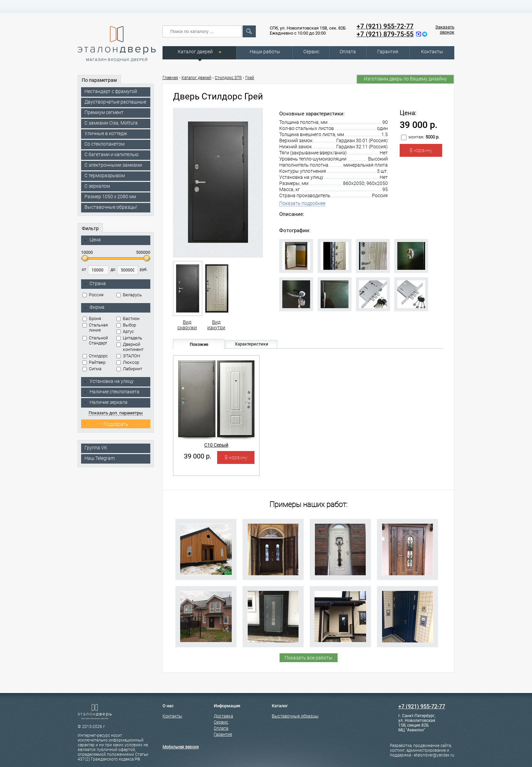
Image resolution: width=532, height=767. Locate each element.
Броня (92, 319)
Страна (95, 284)
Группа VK (96, 448)
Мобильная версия (181, 747)
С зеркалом (97, 186)
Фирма (94, 307)
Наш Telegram (100, 458)
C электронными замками (113, 165)
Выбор (126, 325)
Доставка (223, 716)
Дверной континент (130, 347)
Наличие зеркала (106, 402)
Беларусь (129, 295)
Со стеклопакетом (104, 144)
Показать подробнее (302, 203)
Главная (170, 78)
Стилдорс (95, 356)
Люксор (128, 362)
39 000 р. (198, 456)
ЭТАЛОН (128, 356)
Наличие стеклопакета (111, 392)
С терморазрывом (105, 175)
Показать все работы (309, 658)
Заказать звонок (445, 30)
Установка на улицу (109, 381)
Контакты (432, 52)
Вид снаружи (187, 296)
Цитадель (129, 338)
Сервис (311, 52)
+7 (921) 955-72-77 (385, 26)
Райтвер (94, 362)
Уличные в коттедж (106, 133)
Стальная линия (95, 328)
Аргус (125, 331)
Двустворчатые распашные (115, 102)
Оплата (348, 52)
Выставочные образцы (295, 716)
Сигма (92, 369)
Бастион (128, 319)
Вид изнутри (216, 296)
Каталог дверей (195, 52)
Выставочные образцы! (111, 207)
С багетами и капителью (111, 154)
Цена (92, 240)
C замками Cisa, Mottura (111, 123)
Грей (250, 78)
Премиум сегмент (104, 112)
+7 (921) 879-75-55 (385, 34)
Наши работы (265, 52)
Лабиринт (129, 369)
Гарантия (388, 52)
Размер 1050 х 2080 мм (110, 197)
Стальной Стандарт (95, 340)
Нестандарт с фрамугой (111, 91)
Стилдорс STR (228, 78)
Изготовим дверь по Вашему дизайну (405, 79)
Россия (93, 295)
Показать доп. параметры (116, 413)
